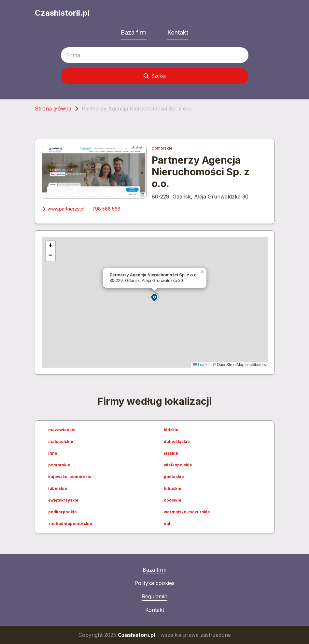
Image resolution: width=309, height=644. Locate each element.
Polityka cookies (154, 583)
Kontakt (178, 32)
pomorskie (162, 148)
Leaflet (201, 365)
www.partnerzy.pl (63, 209)
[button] (155, 297)
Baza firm (134, 32)
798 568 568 (106, 209)
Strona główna (53, 109)
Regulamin (154, 596)
